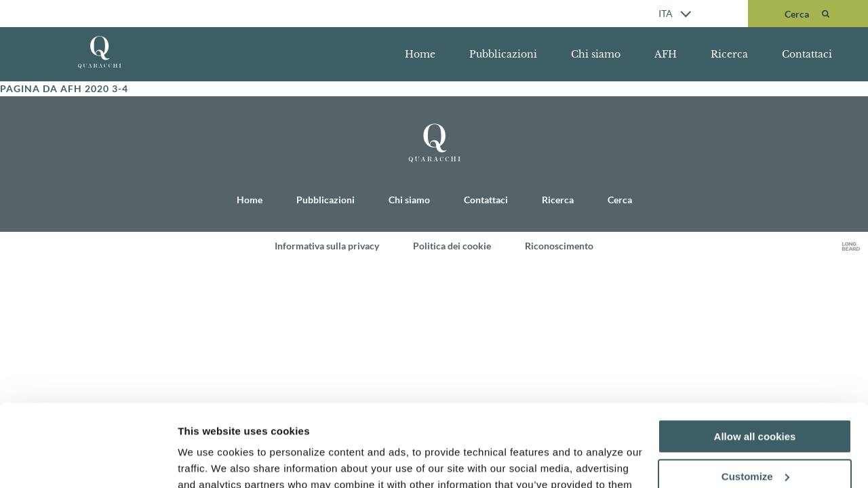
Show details (209, 461)
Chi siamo (596, 54)
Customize (755, 400)
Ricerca (729, 54)
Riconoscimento (559, 246)
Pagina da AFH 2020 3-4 (64, 88)
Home (420, 54)
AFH (666, 54)
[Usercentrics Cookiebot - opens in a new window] (88, 462)
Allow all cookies (755, 360)
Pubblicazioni (503, 54)
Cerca (620, 200)
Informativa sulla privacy (327, 246)
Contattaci (807, 54)
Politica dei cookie (452, 246)
